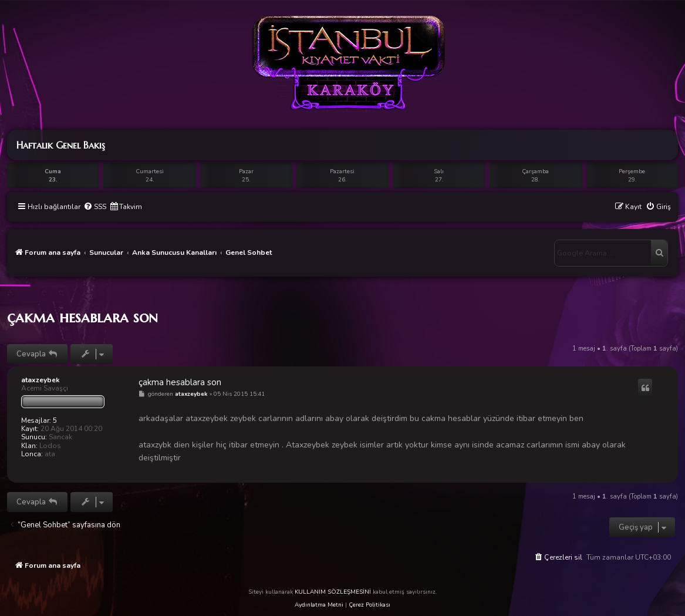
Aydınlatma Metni (319, 605)
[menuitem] (95, 207)
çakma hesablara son (82, 317)
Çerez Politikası (370, 605)
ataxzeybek (41, 380)
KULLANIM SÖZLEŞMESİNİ (333, 592)
